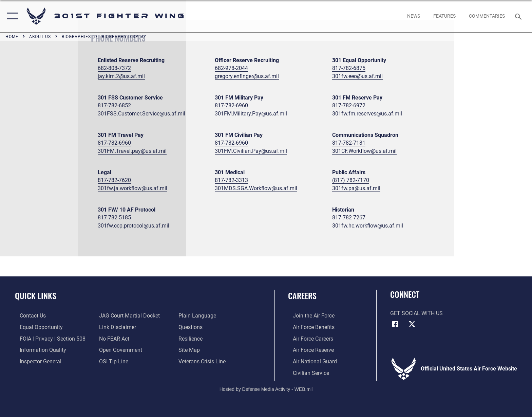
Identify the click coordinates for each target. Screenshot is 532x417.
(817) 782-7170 (351, 180)
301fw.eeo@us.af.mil (357, 76)
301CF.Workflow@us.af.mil (364, 151)
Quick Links (36, 296)
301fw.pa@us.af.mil (356, 188)
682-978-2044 (231, 68)
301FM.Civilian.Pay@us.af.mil (251, 151)
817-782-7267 (349, 217)
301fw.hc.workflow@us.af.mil (368, 226)
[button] (11, 16)
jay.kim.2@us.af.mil (121, 76)
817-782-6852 (114, 105)
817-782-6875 (349, 68)
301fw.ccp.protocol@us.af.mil (134, 226)
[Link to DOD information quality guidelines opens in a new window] (38, 350)
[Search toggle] (519, 16)
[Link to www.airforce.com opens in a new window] (309, 316)
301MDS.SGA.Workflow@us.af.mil (256, 188)
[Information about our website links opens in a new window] (116, 327)
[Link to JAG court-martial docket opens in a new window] (128, 316)
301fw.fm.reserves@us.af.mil (367, 114)
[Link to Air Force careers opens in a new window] (308, 338)
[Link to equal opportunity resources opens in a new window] (36, 327)
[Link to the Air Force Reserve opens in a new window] (309, 350)
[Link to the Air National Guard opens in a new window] (310, 361)
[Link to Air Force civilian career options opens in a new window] (306, 372)
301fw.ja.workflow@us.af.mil (132, 188)
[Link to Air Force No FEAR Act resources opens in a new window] (113, 338)
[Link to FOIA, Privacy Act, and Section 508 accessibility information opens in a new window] (48, 338)
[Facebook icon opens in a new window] (395, 324)
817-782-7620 (114, 180)
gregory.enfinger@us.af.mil (247, 76)
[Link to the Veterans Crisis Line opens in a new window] (204, 361)
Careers (302, 296)
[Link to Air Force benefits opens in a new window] (309, 327)
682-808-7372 (114, 68)
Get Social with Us (416, 313)
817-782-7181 (349, 143)
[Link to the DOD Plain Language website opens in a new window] (199, 316)
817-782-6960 (231, 105)
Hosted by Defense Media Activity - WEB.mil (266, 388)
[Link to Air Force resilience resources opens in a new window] (192, 338)
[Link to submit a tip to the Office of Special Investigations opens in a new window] (112, 361)
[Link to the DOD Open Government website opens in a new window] (119, 350)
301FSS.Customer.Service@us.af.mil (141, 114)
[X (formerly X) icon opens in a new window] (412, 324)
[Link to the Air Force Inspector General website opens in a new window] (36, 361)
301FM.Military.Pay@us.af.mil (251, 114)
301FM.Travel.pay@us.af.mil (132, 151)
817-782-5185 (114, 217)
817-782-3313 (231, 180)
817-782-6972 (349, 105)
